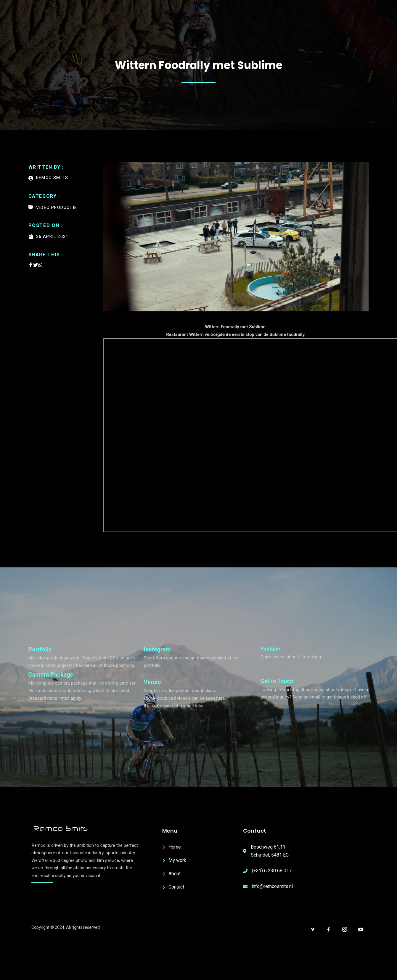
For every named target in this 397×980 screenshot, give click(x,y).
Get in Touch (277, 681)
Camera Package (51, 675)
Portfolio (40, 649)
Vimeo (152, 682)
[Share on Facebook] (31, 265)
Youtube (270, 649)
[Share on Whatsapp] (40, 265)
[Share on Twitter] (36, 265)
